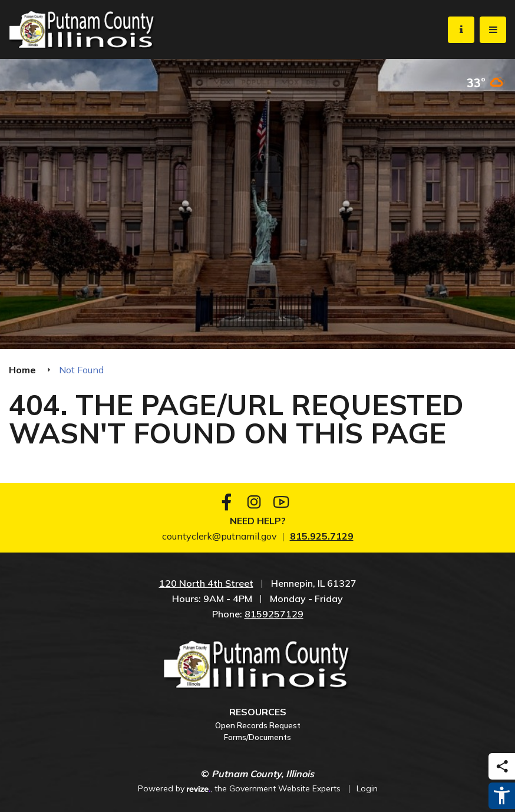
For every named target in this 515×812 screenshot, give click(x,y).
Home (22, 370)
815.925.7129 (322, 536)
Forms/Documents (257, 737)
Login (367, 788)
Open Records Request (258, 725)
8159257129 (274, 614)
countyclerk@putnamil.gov (219, 536)
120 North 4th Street (206, 583)
